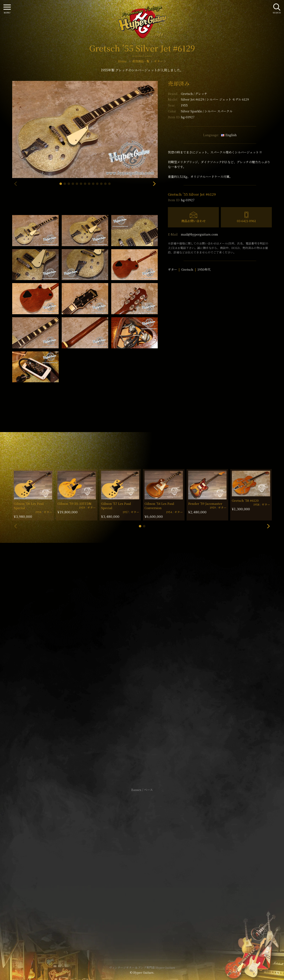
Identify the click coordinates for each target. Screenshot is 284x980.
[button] (61, 184)
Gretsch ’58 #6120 (245, 500)
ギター (172, 269)
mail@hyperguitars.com (199, 234)
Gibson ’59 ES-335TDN (74, 504)
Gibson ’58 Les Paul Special (29, 506)
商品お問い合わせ (193, 221)
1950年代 (204, 269)
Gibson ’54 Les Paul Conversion (159, 506)
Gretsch (194, 94)
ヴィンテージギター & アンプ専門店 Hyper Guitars (142, 967)
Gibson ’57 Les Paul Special (116, 506)
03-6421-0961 (246, 221)
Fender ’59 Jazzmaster (205, 504)
